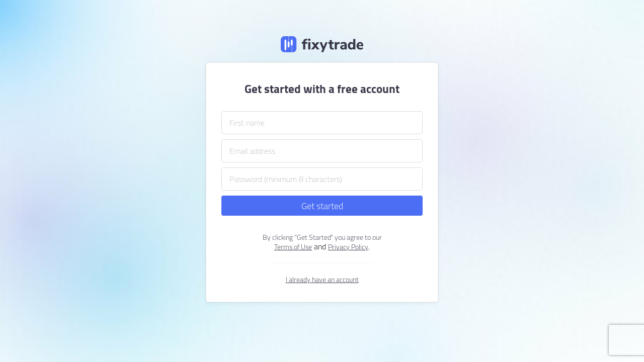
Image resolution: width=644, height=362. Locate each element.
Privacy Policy (348, 247)
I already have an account (322, 280)
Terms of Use (293, 247)
